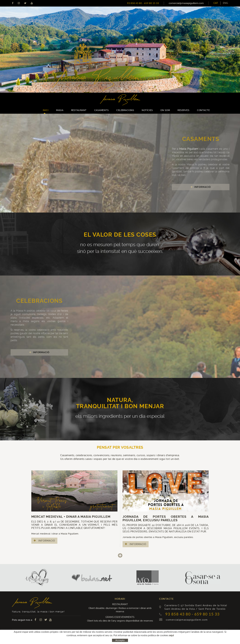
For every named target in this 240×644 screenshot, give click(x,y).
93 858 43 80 (134, 3)
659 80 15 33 (152, 3)
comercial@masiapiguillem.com (186, 3)
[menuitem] (225, 3)
